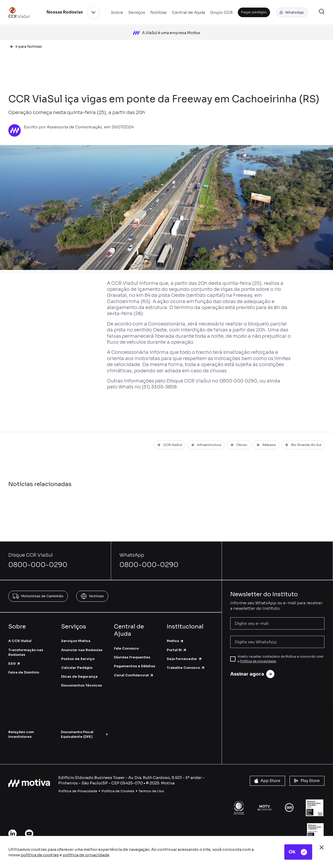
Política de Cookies (118, 791)
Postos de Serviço (78, 659)
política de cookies (40, 855)
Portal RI (177, 650)
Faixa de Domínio (24, 672)
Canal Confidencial (134, 675)
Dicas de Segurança (79, 676)
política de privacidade (86, 855)
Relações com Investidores (21, 734)
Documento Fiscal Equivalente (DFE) (85, 734)
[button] (292, 12)
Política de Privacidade (78, 791)
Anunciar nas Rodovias (82, 650)
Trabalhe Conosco (186, 667)
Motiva (175, 641)
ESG (14, 663)
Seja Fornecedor (184, 659)
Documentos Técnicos (82, 685)
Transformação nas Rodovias (26, 652)
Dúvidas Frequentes (132, 657)
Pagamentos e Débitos (135, 666)
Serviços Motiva (76, 641)
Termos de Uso (151, 791)
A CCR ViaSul (20, 641)
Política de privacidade (258, 661)
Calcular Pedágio (77, 667)
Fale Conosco (126, 648)
